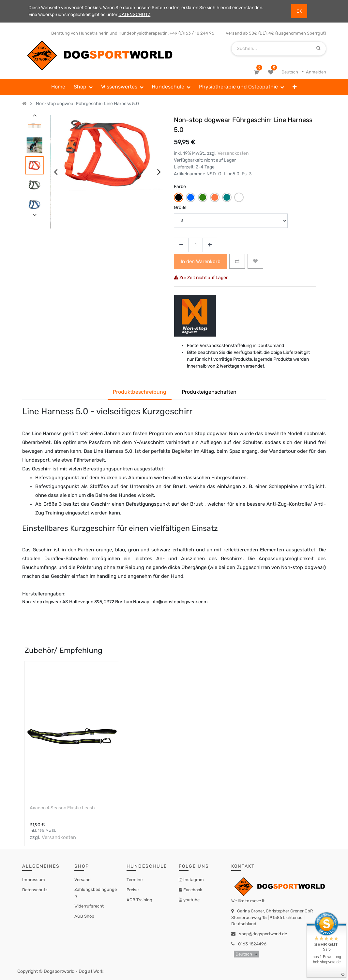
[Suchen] (318, 48)
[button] (295, 87)
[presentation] (56, 172)
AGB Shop (84, 916)
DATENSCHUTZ (134, 15)
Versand (83, 880)
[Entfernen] (181, 245)
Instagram (193, 880)
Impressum (34, 880)
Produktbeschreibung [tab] (140, 392)
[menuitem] (59, 87)
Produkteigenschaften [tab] (209, 392)
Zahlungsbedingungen (96, 893)
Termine (135, 880)
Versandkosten (233, 153)
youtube (191, 900)
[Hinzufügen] (210, 245)
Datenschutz (35, 890)
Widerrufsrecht (89, 906)
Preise (133, 890)
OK (299, 11)
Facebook (192, 890)
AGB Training (139, 900)
